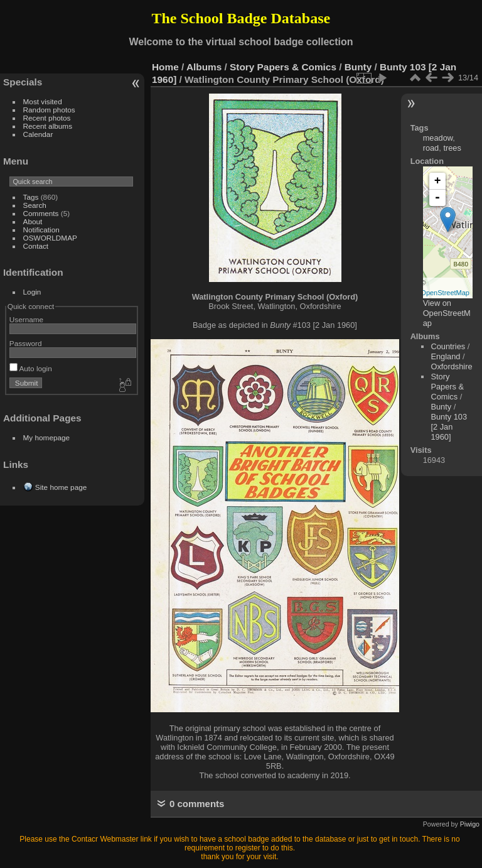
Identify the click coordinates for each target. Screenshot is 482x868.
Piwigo (470, 824)
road (431, 148)
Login (32, 292)
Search (35, 205)
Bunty (358, 67)
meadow (438, 138)
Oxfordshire (451, 366)
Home (165, 67)
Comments (41, 213)
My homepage (47, 437)
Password (26, 343)
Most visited (43, 101)
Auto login (31, 368)
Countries (448, 346)
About (33, 221)
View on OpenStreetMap (447, 313)
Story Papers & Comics (283, 67)
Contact (36, 246)
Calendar (38, 134)
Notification (41, 230)
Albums (204, 67)
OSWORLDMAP (50, 238)
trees (452, 148)
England (445, 356)
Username (26, 319)
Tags (31, 197)
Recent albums (48, 126)
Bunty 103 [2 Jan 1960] (449, 427)
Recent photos (47, 118)
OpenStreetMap (445, 293)
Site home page (61, 487)
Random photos (49, 110)
